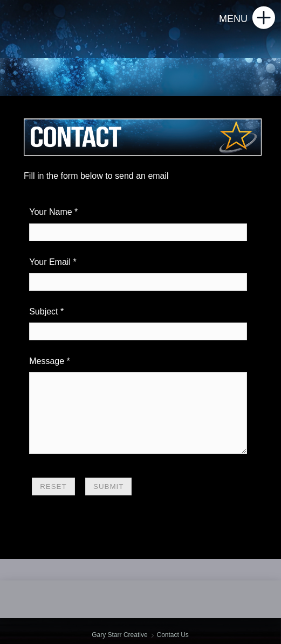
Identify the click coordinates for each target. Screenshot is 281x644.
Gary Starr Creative (119, 635)
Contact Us (172, 635)
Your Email (50, 262)
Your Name (50, 212)
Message (47, 361)
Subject (43, 311)
